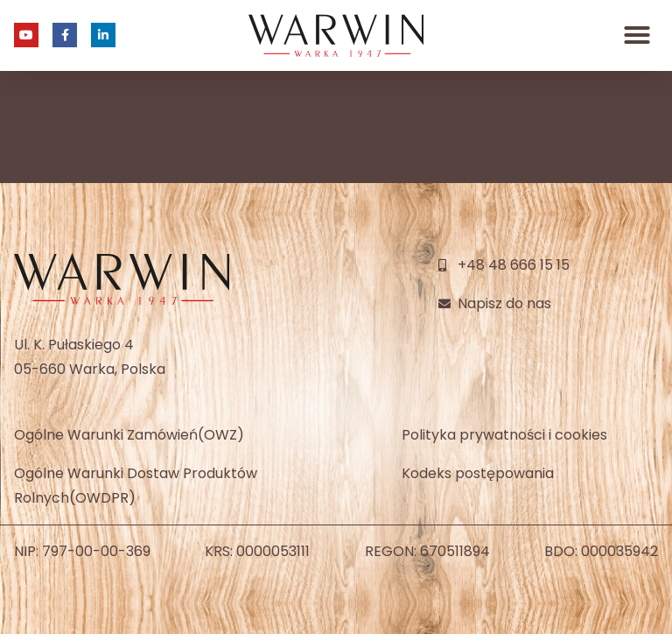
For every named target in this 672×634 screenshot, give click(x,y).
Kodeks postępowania (478, 473)
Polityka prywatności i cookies (504, 435)
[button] (637, 35)
